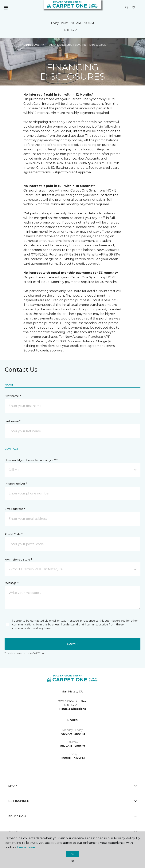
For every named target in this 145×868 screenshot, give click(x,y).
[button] (127, 8)
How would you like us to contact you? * (31, 460)
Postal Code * (13, 534)
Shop (72, 786)
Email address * (15, 509)
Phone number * (16, 484)
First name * (13, 396)
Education (72, 816)
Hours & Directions (73, 709)
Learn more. (26, 847)
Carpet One (31, 45)
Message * (11, 583)
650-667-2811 (72, 30)
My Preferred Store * (18, 560)
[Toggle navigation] (6, 8)
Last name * (12, 421)
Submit (72, 644)
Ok (72, 854)
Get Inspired (72, 801)
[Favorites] (134, 8)
